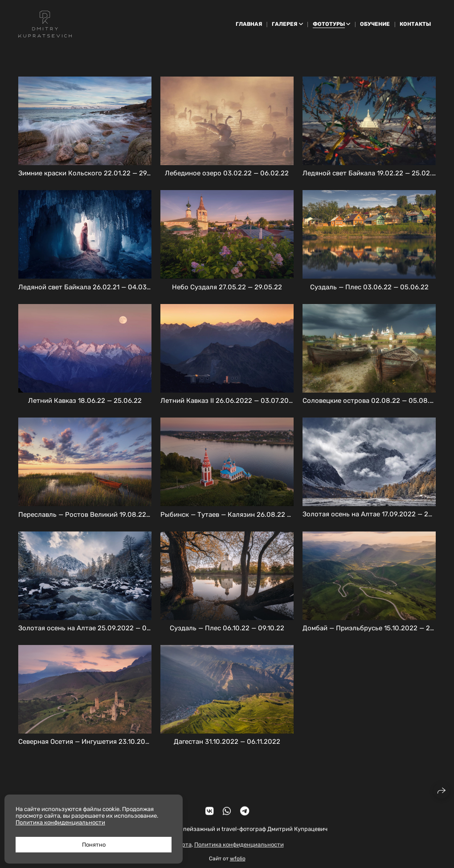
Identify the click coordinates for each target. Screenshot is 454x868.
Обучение (375, 24)
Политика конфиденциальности (239, 850)
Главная (249, 24)
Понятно (94, 845)
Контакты (415, 24)
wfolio (238, 864)
